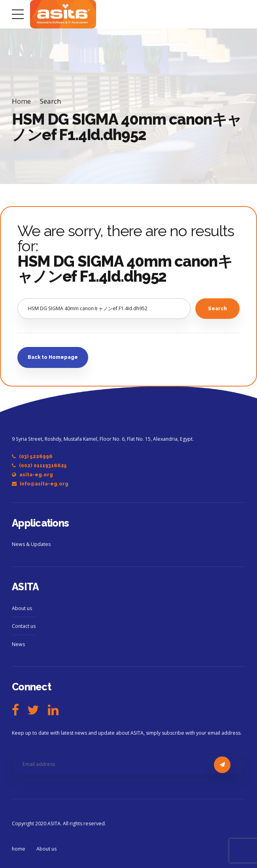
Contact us (24, 626)
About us (22, 608)
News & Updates (31, 544)
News (18, 644)
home (19, 849)
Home (21, 101)
